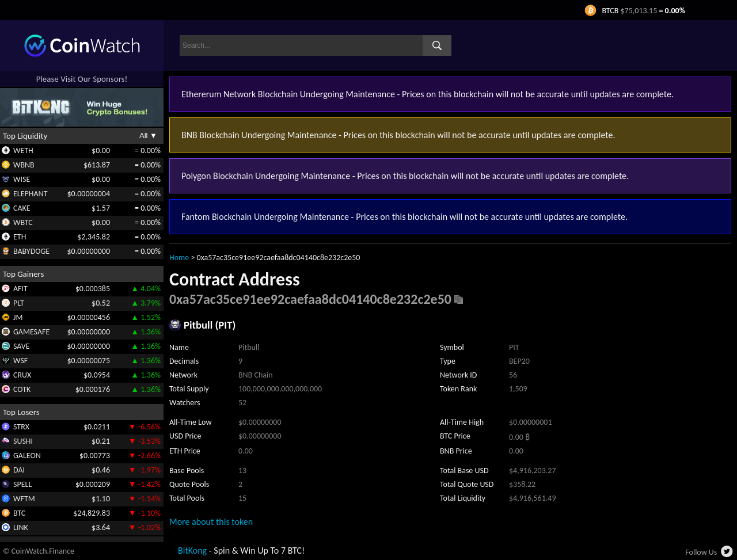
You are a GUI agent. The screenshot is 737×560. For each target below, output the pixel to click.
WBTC (23, 222)
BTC (19, 513)
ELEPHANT (30, 194)
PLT (19, 303)
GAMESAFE (31, 332)
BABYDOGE (31, 251)
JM (18, 317)
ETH (20, 237)
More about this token (211, 522)
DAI (19, 470)
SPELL (22, 484)
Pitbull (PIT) (210, 325)
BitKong (192, 551)
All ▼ (148, 136)
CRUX (22, 375)
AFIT (20, 289)
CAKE (22, 208)
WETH (23, 151)
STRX (21, 427)
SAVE (22, 346)
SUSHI (23, 441)
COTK (22, 389)
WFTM (24, 499)
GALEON (27, 456)
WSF (20, 361)
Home (179, 258)
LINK (21, 527)
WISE (22, 179)
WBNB (24, 165)
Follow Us (701, 552)
